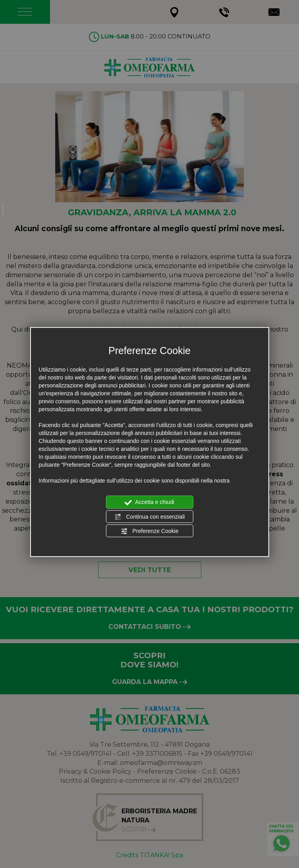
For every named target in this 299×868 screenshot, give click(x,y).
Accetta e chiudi (149, 502)
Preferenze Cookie (150, 531)
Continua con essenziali (150, 517)
